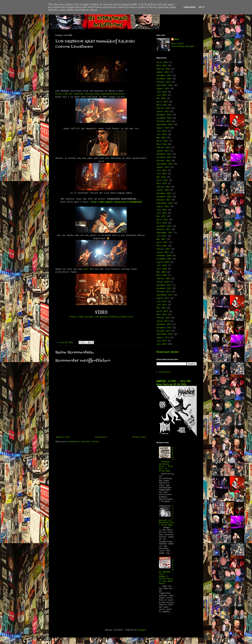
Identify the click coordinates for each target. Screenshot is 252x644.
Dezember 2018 (164, 324)
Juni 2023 (162, 173)
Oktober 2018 (164, 331)
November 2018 (164, 328)
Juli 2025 (162, 92)
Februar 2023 (163, 187)
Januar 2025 (163, 111)
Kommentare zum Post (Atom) (83, 441)
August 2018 (163, 337)
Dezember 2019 (164, 285)
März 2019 (162, 314)
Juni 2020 (162, 269)
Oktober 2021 (164, 229)
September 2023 (165, 164)
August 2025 (163, 88)
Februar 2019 (163, 318)
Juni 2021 (162, 236)
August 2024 (163, 128)
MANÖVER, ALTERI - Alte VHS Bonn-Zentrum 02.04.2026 (173, 383)
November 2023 (164, 157)
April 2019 (162, 311)
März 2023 (162, 183)
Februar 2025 (163, 108)
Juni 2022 (162, 213)
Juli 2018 (162, 341)
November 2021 (164, 226)
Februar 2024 (163, 147)
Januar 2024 (163, 151)
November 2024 (164, 118)
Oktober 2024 (164, 121)
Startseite (101, 437)
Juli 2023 (162, 170)
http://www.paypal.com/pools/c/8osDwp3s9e (116, 202)
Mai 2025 (161, 98)
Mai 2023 (161, 177)
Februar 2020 (163, 278)
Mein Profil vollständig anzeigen (183, 45)
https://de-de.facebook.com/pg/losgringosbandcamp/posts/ (90, 94)
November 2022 (164, 196)
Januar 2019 (163, 321)
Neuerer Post (63, 437)
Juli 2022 (162, 210)
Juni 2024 (162, 134)
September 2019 (165, 295)
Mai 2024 (161, 138)
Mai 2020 (161, 272)
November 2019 (164, 288)
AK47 (86, 269)
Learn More (190, 7)
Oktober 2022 (164, 200)
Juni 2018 (162, 344)
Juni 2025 (162, 95)
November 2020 (164, 259)
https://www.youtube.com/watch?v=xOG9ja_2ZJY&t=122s (101, 317)
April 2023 (162, 180)
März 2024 (162, 144)
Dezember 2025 (164, 75)
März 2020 (162, 275)
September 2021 (165, 232)
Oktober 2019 (164, 291)
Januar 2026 (163, 72)
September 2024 (165, 124)
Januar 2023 (163, 190)
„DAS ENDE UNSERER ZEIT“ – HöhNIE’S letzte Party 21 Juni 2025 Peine (166, 571)
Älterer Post (139, 437)
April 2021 (162, 242)
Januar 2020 (163, 282)
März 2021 (162, 246)
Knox (177, 39)
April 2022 (162, 219)
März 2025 (162, 105)
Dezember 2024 (164, 115)
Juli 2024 (162, 131)
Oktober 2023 (164, 160)
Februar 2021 (163, 249)
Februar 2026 (163, 69)
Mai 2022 (161, 216)
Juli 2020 (162, 265)
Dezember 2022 (164, 193)
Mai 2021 (161, 239)
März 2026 (162, 65)
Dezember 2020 (164, 255)
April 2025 (162, 102)
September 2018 (165, 334)
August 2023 (163, 167)
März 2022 (162, 223)
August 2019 (163, 298)
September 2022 (165, 203)
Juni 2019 (162, 305)
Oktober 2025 (164, 82)
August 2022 (163, 206)
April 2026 (162, 62)
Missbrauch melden (168, 352)
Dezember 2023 (164, 154)
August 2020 (163, 262)
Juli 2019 (162, 301)
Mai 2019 (161, 308)
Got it (202, 7)
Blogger (142, 630)
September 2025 (165, 85)
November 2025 (164, 79)
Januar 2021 (163, 252)
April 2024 (162, 141)
